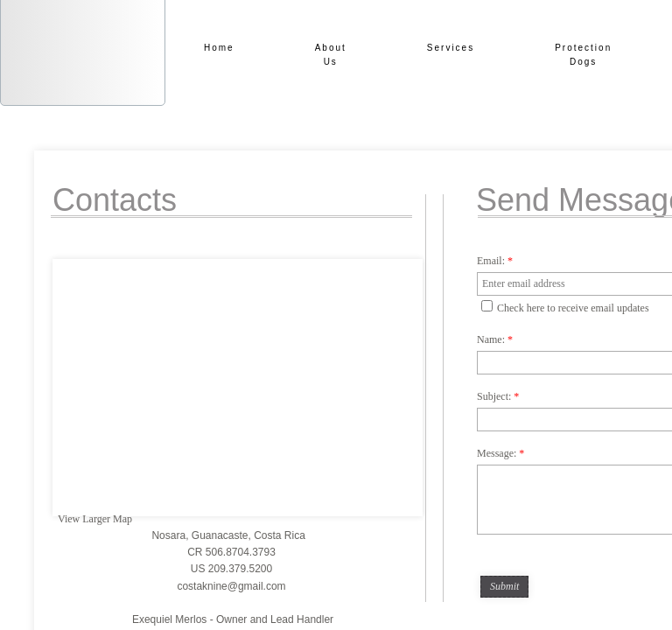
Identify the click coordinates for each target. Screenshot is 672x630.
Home (219, 48)
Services (451, 48)
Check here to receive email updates (565, 307)
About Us (331, 55)
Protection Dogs (583, 55)
